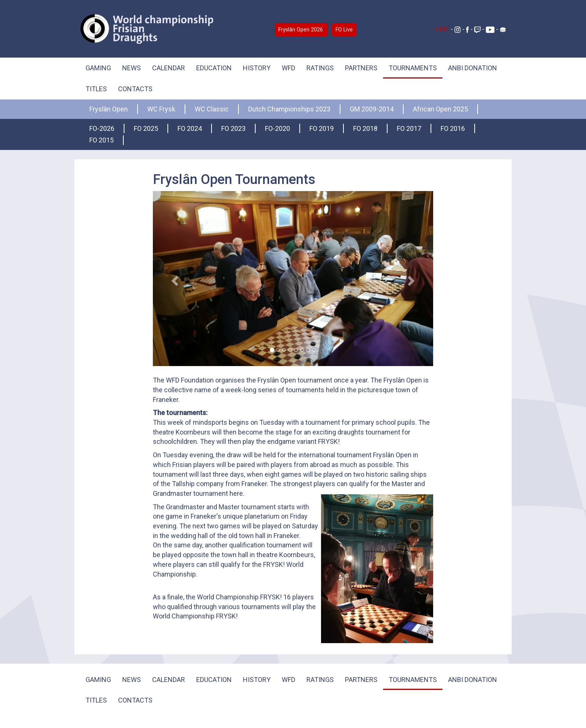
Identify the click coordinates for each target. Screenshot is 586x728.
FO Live (344, 30)
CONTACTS (135, 89)
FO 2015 (101, 140)
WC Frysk (161, 109)
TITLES (96, 89)
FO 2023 (233, 128)
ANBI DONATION (473, 68)
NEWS (132, 68)
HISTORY (257, 68)
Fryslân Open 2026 (301, 30)
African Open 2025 (440, 109)
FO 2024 (190, 128)
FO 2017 (409, 128)
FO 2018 (365, 128)
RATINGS (320, 68)
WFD (289, 68)
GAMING (98, 68)
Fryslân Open (109, 109)
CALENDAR (169, 68)
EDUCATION (214, 68)
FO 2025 (146, 128)
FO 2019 (322, 128)
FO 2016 (453, 128)
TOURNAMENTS (413, 68)
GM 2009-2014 (372, 109)
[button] (174, 279)
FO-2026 (102, 128)
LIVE (443, 29)
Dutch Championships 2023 (289, 109)
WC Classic (212, 109)
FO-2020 (277, 128)
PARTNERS (361, 68)
